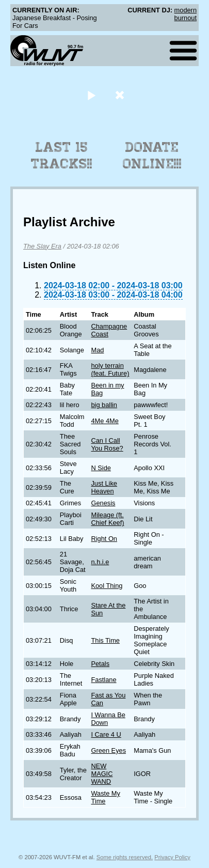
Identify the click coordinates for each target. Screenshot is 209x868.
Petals (100, 664)
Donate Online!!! (152, 156)
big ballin (104, 405)
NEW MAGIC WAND (102, 774)
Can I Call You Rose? (107, 444)
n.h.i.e (100, 562)
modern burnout (186, 14)
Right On (104, 539)
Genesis (103, 503)
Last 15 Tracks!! (62, 156)
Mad (97, 350)
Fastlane (103, 680)
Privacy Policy (172, 857)
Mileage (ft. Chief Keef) (107, 519)
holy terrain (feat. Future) (110, 369)
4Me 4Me (104, 421)
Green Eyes (108, 750)
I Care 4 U (106, 734)
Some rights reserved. (125, 857)
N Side (101, 468)
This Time (105, 640)
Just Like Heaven (104, 487)
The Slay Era (42, 246)
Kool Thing (107, 586)
